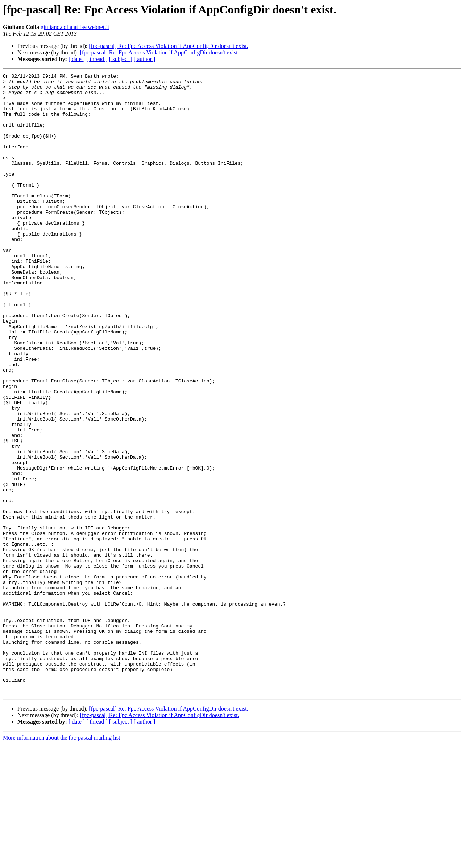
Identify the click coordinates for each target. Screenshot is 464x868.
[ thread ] (97, 59)
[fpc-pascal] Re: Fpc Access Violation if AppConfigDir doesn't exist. (168, 46)
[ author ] (145, 59)
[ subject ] (121, 59)
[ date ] (77, 59)
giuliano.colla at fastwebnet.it (75, 27)
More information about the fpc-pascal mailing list (61, 862)
